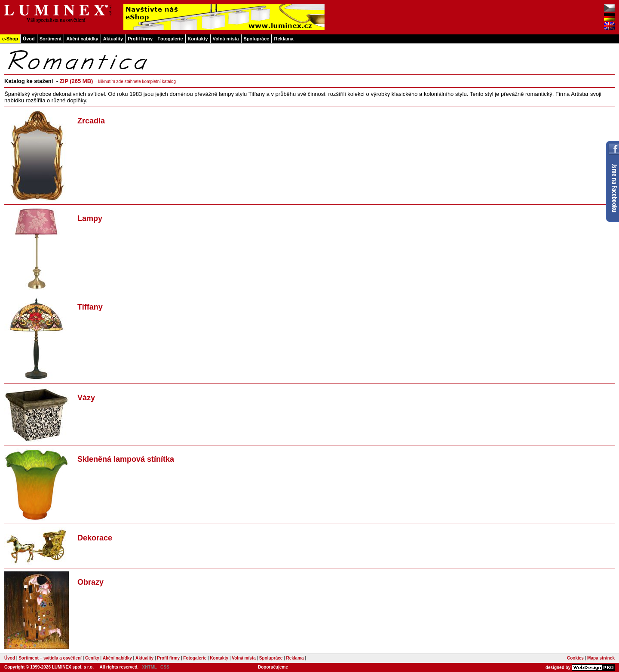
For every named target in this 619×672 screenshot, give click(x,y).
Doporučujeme (273, 667)
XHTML (149, 667)
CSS (165, 667)
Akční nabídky (82, 39)
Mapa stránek (601, 658)
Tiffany (90, 307)
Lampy (90, 218)
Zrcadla (91, 121)
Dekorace (95, 538)
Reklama (283, 39)
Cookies (575, 658)
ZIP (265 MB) (118, 81)
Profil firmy (140, 39)
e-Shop (10, 39)
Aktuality (113, 39)
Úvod (29, 39)
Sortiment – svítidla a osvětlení (50, 658)
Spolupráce (257, 39)
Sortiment (51, 39)
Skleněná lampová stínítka (126, 459)
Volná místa (226, 39)
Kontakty (198, 39)
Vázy (86, 398)
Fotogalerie (170, 39)
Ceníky (92, 658)
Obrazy (90, 582)
